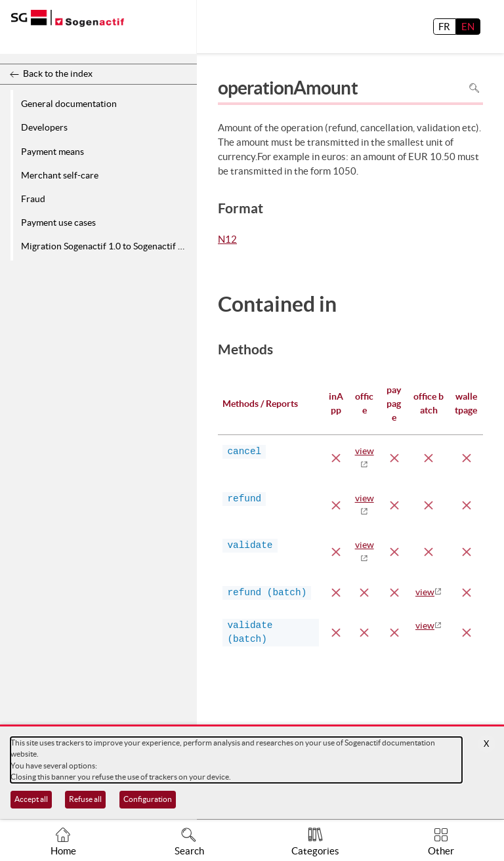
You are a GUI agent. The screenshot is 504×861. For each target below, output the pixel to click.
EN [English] (468, 27)
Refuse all (85, 799)
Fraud (33, 199)
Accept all (31, 799)
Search (189, 851)
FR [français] (444, 27)
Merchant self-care (60, 175)
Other (441, 851)
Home (63, 851)
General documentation (69, 104)
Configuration (148, 799)
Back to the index (58, 73)
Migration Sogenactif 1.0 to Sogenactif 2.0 (106, 246)
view (425, 592)
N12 (227, 240)
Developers (44, 127)
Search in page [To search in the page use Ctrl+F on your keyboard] (474, 88)
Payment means (52, 152)
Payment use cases (58, 222)
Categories (315, 851)
